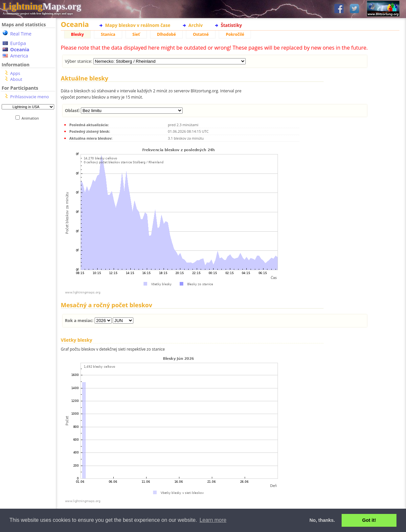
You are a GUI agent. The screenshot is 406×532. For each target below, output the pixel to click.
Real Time (21, 34)
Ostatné (201, 34)
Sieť (136, 34)
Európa (18, 43)
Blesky (77, 34)
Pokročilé (235, 34)
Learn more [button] (213, 520)
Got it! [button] (369, 520)
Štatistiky (231, 25)
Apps (15, 73)
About (16, 79)
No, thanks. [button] (322, 520)
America (19, 56)
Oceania (20, 49)
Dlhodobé (167, 34)
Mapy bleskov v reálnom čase (138, 25)
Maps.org (42, 6)
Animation (32, 118)
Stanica (108, 34)
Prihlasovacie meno (30, 97)
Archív (196, 25)
